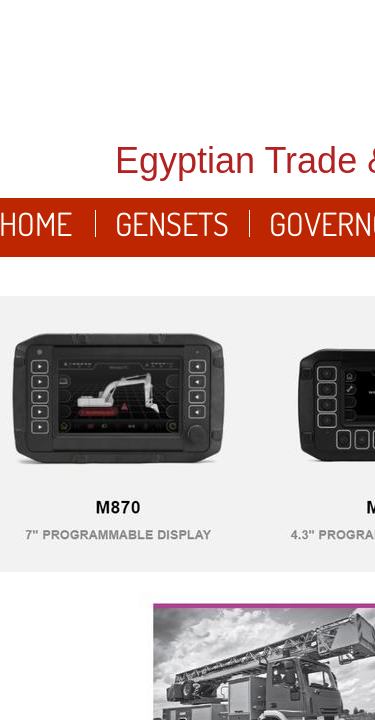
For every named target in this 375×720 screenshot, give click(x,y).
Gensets (172, 223)
